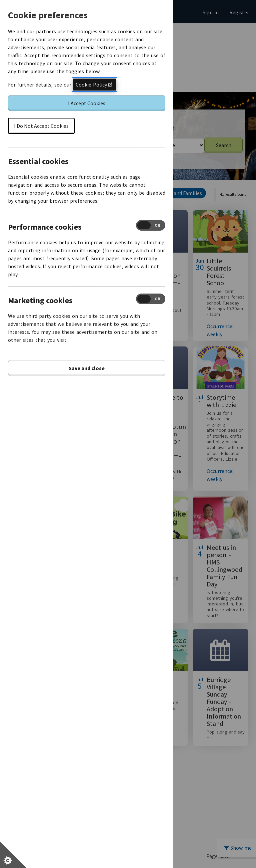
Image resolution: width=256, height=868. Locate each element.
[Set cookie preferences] (13, 855)
